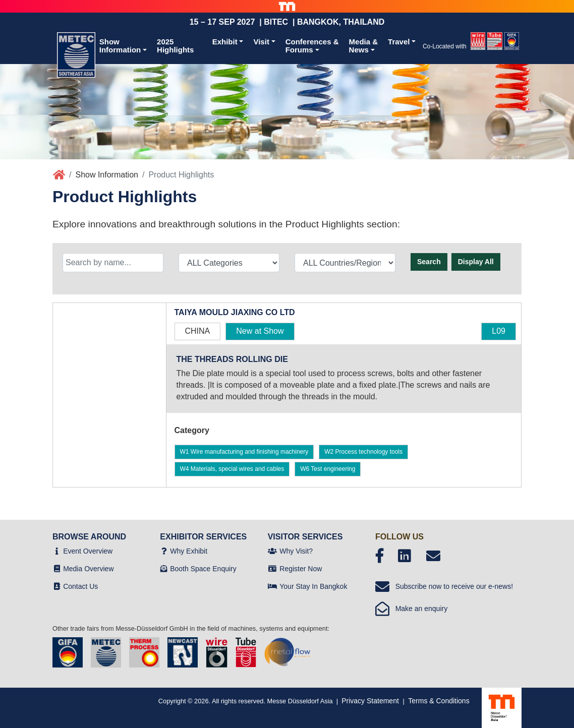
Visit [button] (261, 42)
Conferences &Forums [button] (312, 46)
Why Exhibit (189, 551)
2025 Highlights (175, 46)
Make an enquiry (411, 609)
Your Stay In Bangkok (313, 586)
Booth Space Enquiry (203, 569)
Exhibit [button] (225, 42)
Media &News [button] (364, 46)
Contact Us (80, 586)
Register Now (301, 569)
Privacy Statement (370, 701)
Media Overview (88, 569)
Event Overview (88, 551)
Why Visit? (296, 551)
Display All (476, 262)
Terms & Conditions (439, 701)
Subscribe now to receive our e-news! (444, 586)
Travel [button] (399, 42)
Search (429, 262)
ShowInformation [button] (120, 46)
